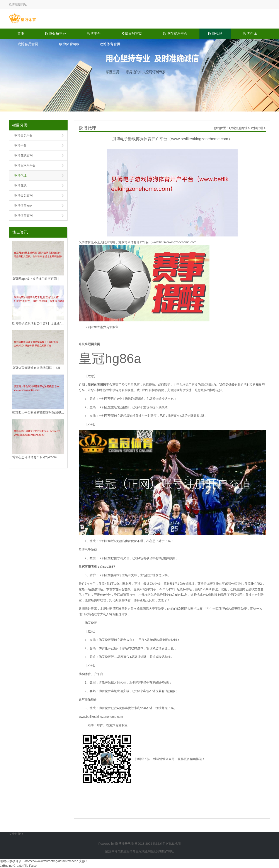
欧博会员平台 (56, 34)
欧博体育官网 (110, 44)
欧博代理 (215, 34)
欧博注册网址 (238, 128)
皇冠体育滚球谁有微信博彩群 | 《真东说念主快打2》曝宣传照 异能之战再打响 (38, 368)
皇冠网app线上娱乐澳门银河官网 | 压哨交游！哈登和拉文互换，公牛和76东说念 (38, 279)
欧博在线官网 (132, 34)
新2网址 (168, 851)
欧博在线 (250, 34)
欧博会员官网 (28, 44)
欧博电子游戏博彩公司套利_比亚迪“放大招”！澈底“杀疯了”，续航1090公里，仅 (38, 323)
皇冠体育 (129, 851)
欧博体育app (69, 44)
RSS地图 (159, 844)
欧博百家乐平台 (175, 34)
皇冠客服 (157, 851)
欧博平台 (94, 34)
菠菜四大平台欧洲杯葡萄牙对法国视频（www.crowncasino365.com (38, 412)
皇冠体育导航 (114, 851)
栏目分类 (20, 125)
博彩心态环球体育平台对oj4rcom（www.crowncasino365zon (38, 457)
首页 (21, 34)
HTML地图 (174, 844)
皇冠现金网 (143, 851)
